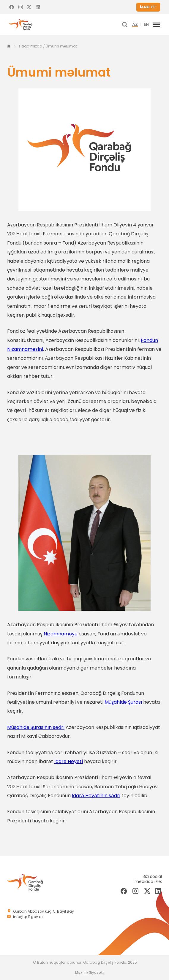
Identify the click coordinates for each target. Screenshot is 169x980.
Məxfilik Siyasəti (89, 972)
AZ (135, 25)
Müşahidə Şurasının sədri (36, 727)
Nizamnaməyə (61, 634)
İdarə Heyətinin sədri (96, 796)
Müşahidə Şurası (123, 702)
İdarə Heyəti (69, 761)
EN (146, 25)
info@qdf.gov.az (28, 917)
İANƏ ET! (148, 7)
